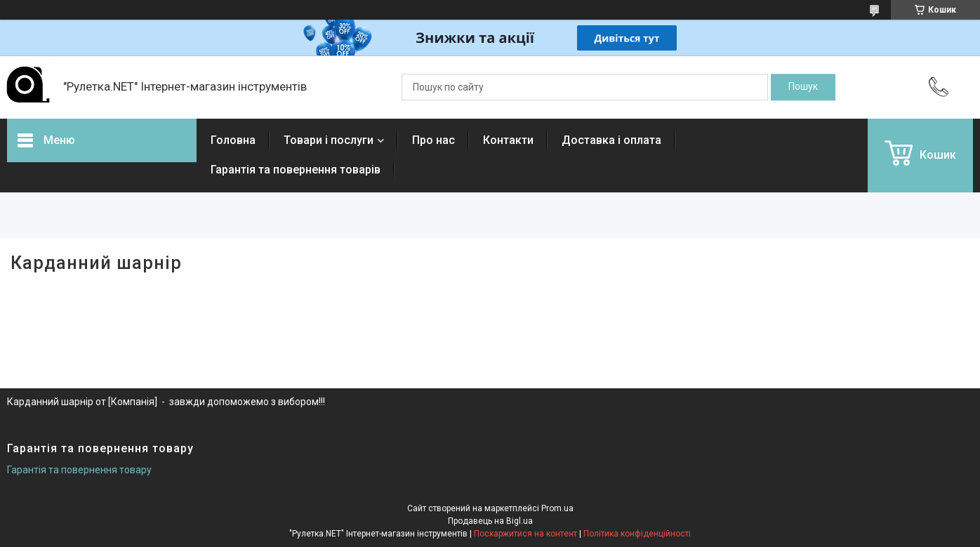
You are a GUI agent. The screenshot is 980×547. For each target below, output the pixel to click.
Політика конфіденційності (637, 534)
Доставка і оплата (611, 140)
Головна (233, 140)
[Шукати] (803, 87)
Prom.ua (557, 508)
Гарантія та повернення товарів (296, 170)
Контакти (508, 140)
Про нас (433, 140)
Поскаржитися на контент (525, 534)
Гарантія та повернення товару (79, 470)
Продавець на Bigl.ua (490, 521)
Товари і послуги (329, 140)
